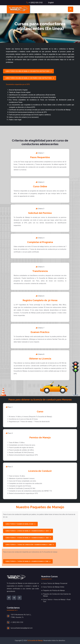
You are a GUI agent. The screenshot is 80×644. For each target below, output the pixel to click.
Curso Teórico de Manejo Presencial (55, 583)
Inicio (36, 34)
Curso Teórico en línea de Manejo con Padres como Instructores (30, 78)
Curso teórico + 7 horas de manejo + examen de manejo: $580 (28, 561)
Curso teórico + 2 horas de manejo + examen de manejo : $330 (28, 531)
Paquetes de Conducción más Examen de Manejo (57, 595)
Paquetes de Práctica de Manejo (54, 590)
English (51, 3)
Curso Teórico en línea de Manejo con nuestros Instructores (28, 71)
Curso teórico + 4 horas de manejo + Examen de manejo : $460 (28, 538)
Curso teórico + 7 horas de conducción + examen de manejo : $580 (29, 545)
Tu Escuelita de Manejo (35, 641)
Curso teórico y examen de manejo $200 (20, 524)
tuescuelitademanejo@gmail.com (22, 628)
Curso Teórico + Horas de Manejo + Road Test (57, 601)
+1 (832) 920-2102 (36, 3)
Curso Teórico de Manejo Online (54, 587)
